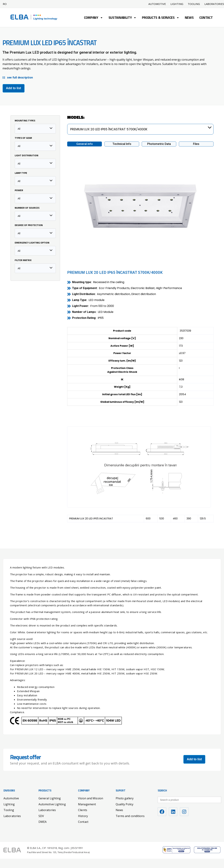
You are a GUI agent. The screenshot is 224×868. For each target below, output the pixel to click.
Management (87, 804)
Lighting (177, 4)
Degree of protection (29, 225)
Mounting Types (25, 121)
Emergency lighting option (32, 243)
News (189, 18)
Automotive (157, 4)
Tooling (194, 4)
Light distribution (27, 156)
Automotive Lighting (52, 804)
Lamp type (21, 173)
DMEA (43, 822)
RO (5, 4)
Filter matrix (23, 260)
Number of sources (27, 208)
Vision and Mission (91, 798)
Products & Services (160, 18)
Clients (83, 810)
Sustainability (122, 18)
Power (19, 190)
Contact (206, 18)
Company (93, 18)
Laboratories (12, 816)
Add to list (13, 88)
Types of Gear (23, 138)
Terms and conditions (130, 816)
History (83, 816)
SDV (41, 816)
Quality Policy (125, 804)
